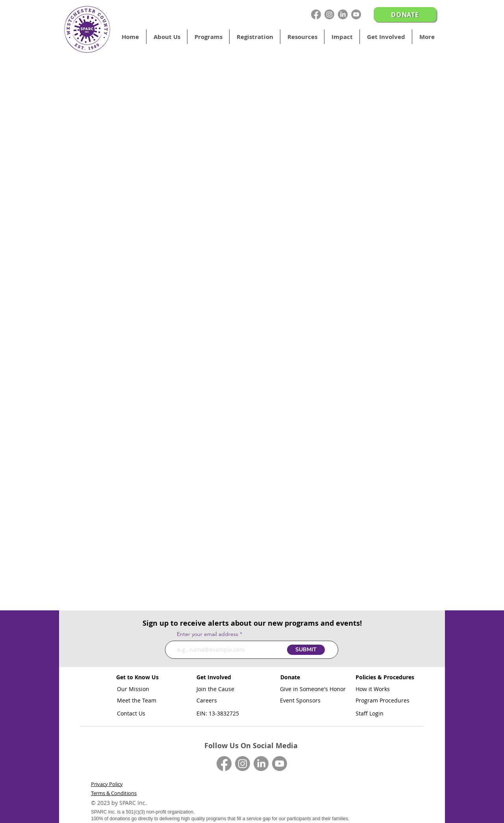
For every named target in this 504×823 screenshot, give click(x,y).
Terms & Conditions (114, 793)
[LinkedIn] (343, 14)
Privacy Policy (107, 784)
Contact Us (131, 713)
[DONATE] (405, 14)
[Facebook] (316, 14)
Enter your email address (208, 634)
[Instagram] (329, 14)
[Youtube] (356, 14)
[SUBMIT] (306, 650)
